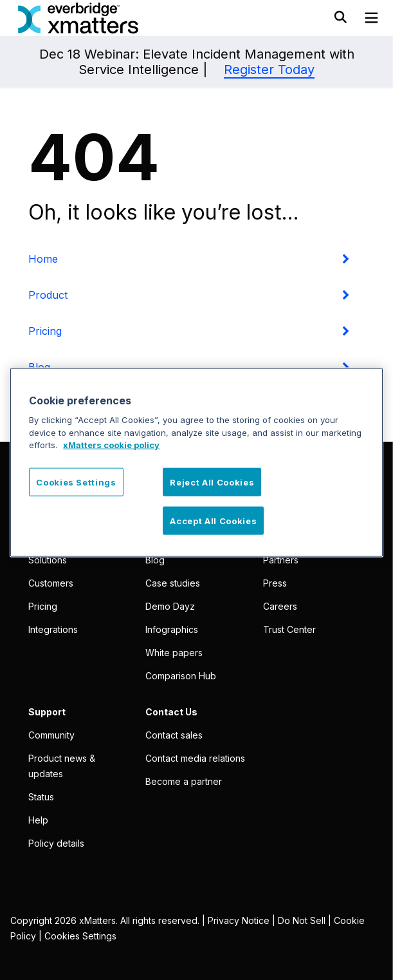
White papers (174, 653)
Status (41, 797)
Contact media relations (195, 758)
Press (275, 583)
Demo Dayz (170, 606)
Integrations (53, 629)
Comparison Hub (181, 676)
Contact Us (171, 712)
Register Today (269, 70)
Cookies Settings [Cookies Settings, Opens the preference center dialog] (76, 482)
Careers (280, 606)
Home (43, 259)
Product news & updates (62, 766)
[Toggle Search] (340, 12)
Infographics (172, 629)
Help (38, 820)
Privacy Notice (239, 920)
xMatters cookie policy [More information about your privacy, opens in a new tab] (111, 445)
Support (47, 712)
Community (51, 735)
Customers (51, 583)
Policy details (56, 843)
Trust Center (289, 629)
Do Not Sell (302, 920)
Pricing (45, 331)
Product (48, 295)
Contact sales (174, 735)
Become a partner (184, 781)
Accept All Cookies (213, 521)
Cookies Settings (80, 936)
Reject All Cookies (212, 482)
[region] (196, 462)
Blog (155, 560)
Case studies (173, 583)
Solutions (48, 560)
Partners (281, 560)
